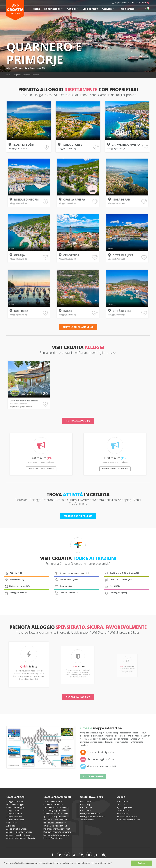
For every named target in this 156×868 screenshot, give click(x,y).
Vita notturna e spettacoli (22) (72, 573)
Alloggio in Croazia (15, 801)
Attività (109, 9)
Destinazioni (54, 9)
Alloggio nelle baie (14, 817)
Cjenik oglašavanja (125, 808)
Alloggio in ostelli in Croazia (18, 835)
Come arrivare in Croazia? (129, 820)
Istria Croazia (86, 808)
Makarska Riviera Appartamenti (57, 829)
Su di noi (121, 804)
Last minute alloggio (15, 808)
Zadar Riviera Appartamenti (55, 808)
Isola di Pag (85, 804)
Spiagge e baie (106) (17, 593)
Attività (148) (13, 573)
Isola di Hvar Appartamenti (55, 820)
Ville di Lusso (12, 823)
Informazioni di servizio (127, 817)
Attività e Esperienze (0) (32, 68)
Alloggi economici (14, 814)
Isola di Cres (72, 145)
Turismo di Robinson (15, 820)
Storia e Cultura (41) (67, 593)
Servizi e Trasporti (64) (118, 580)
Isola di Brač (86, 811)
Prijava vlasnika (122, 3)
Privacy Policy (123, 814)
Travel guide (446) (116, 593)
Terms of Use (123, 811)
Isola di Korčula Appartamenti (56, 835)
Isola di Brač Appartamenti (55, 823)
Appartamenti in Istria (53, 801)
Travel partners (87, 820)
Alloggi (73, 9)
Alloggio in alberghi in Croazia (19, 832)
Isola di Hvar (86, 801)
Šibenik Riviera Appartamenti (56, 814)
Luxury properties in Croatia (92, 817)
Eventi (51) (112, 586)
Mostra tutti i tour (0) (78, 516)
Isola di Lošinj (24, 145)
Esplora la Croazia (93, 776)
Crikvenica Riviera (126, 145)
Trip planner (129, 9)
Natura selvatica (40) (17, 586)
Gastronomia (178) (66, 580)
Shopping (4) (63, 586)
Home (37, 9)
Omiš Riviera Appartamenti (55, 826)
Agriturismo (12, 826)
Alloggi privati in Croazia (17, 829)
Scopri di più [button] (106, 863)
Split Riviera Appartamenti (55, 817)
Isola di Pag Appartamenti (55, 811)
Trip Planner (142, 3)
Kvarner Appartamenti (53, 804)
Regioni (17, 75)
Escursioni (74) (14, 580)
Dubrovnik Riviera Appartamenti (57, 832)
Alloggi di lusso (13, 811)
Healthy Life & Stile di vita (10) (122, 573)
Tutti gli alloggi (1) (78, 421)
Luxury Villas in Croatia (90, 814)
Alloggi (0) (13, 149)
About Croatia (123, 801)
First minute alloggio (15, 804)
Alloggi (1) (12, 68)
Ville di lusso (90, 9)
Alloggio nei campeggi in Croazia (21, 838)
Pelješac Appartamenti (53, 838)
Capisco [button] (141, 863)
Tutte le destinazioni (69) (78, 327)
